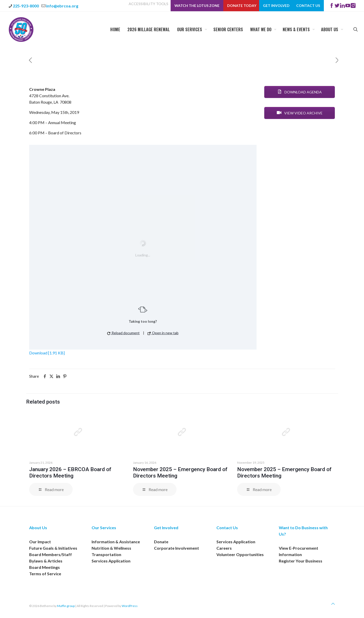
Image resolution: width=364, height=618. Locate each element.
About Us (38, 528)
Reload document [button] (123, 333)
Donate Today (242, 6)
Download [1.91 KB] (47, 353)
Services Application (111, 561)
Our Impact (40, 542)
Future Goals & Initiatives (53, 548)
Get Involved (276, 6)
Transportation (106, 554)
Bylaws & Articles (46, 561)
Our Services (104, 528)
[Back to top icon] (333, 604)
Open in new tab (163, 333)
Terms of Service (45, 574)
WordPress (130, 606)
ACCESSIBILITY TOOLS (148, 4)
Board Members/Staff (51, 554)
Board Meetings (45, 567)
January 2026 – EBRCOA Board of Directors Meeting (70, 473)
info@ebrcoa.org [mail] (62, 6)
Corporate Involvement (177, 548)
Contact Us (308, 6)
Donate (161, 542)
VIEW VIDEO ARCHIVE (300, 113)
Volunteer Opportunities (240, 554)
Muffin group (66, 606)
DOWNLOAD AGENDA (300, 92)
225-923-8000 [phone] (26, 6)
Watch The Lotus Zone (197, 6)
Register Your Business (301, 561)
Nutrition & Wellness (111, 548)
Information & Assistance (116, 542)
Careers (224, 548)
